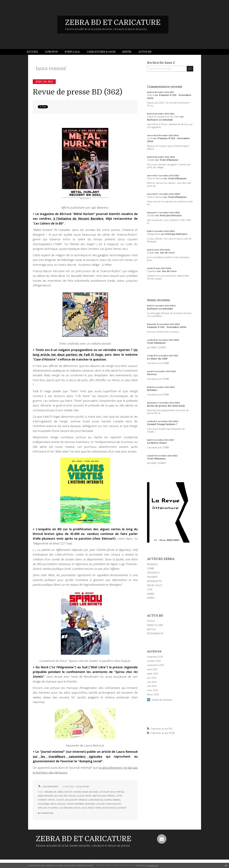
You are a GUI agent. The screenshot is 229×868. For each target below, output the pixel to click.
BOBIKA (151, 598)
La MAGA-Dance (157, 443)
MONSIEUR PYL (155, 581)
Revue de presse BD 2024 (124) (166, 406)
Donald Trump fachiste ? (162, 424)
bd (55, 792)
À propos (51, 52)
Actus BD (145, 52)
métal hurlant (58, 804)
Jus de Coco (167, 253)
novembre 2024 (155, 657)
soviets (60, 800)
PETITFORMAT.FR (155, 634)
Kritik (127, 52)
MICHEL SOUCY (155, 585)
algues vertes (84, 796)
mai (56, 796)
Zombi (151, 160)
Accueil (32, 52)
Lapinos (152, 271)
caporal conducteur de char (163, 117)
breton (97, 796)
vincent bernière (75, 804)
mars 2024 (152, 690)
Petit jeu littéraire (171, 215)
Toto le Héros (155, 178)
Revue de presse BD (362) (78, 92)
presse (121, 792)
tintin (98, 808)
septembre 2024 (155, 665)
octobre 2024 (154, 661)
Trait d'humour (169, 160)
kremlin (83, 800)
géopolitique (109, 808)
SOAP (150, 590)
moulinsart (71, 800)
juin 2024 (152, 678)
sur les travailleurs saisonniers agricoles (68, 757)
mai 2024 (152, 682)
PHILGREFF (152, 577)
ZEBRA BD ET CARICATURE (113, 22)
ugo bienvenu (66, 808)
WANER (151, 594)
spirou (51, 800)
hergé (91, 808)
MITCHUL (152, 629)
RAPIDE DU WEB (155, 625)
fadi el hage (81, 808)
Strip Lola (72, 52)
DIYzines (151, 621)
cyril (150, 138)
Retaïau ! (152, 390)
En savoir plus (152, 865)
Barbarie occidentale (160, 120)
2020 (61, 796)
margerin (90, 804)
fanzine (77, 792)
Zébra (150, 95)
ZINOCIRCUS (153, 573)
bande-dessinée (90, 792)
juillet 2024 (152, 674)
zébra (60, 792)
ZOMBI (150, 568)
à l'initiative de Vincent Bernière (78, 219)
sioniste (122, 808)
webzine (49, 792)
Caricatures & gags (101, 52)
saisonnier (44, 804)
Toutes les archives (162, 700)
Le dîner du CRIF (157, 359)
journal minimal (112, 800)
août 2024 (152, 669)
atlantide (53, 808)
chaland (101, 804)
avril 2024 (152, 686)
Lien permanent (48, 786)
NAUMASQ (152, 564)
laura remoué (95, 800)
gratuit (68, 792)
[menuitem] (34, 52)
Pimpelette (154, 234)
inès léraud (70, 796)
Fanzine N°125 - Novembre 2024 (167, 327)
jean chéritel (108, 796)
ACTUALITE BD (82, 786)
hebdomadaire (45, 796)
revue (113, 792)
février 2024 (153, 695)
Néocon (152, 374)
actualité (104, 792)
